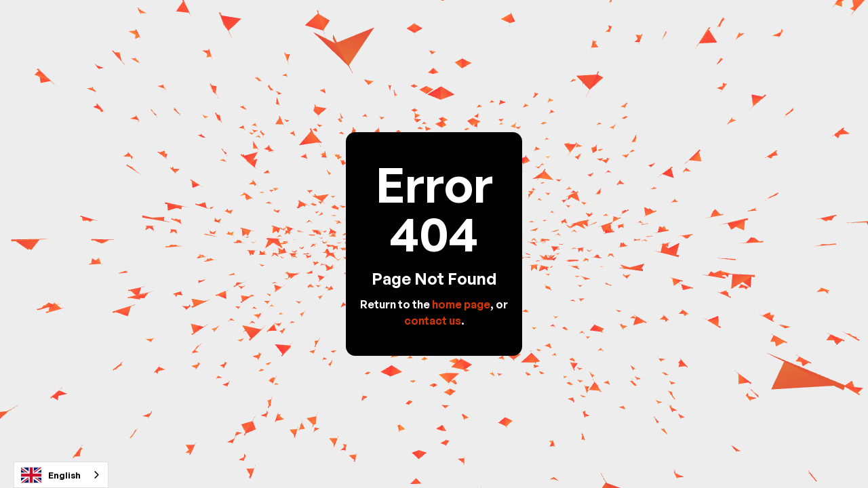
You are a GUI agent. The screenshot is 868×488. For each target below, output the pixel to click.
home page (461, 304)
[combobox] (61, 475)
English (51, 475)
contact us (433, 321)
